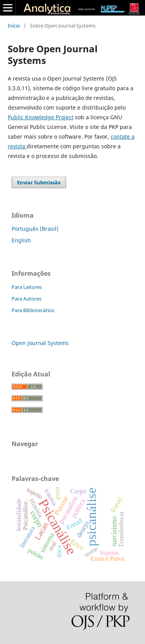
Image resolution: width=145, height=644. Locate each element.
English (21, 240)
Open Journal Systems (40, 343)
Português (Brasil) (35, 229)
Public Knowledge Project (41, 117)
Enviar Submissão (39, 182)
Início (14, 26)
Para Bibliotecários (33, 310)
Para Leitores (27, 287)
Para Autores (26, 299)
